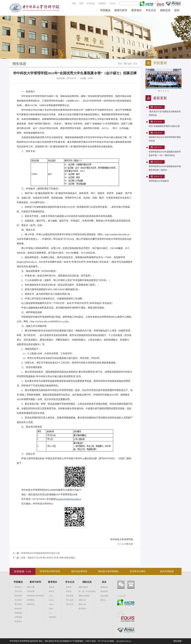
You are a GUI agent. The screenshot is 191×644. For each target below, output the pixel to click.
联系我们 (18, 621)
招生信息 (128, 64)
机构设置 (18, 609)
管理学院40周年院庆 (50, 571)
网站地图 (178, 641)
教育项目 (137, 10)
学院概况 (105, 10)
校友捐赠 (104, 596)
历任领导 (18, 600)
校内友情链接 (167, 571)
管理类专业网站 (138, 571)
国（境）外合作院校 (87, 591)
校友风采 (104, 591)
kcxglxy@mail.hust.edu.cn (69, 499)
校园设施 (18, 613)
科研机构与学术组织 (35, 596)
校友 (177, 10)
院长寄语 (18, 596)
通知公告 (82, 604)
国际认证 (82, 600)
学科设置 (31, 591)
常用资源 (91, 4)
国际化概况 (83, 587)
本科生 (52, 587)
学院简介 (18, 587)
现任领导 (18, 604)
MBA (51, 596)
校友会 (103, 600)
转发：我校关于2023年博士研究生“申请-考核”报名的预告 (48, 558)
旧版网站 (102, 4)
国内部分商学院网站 (108, 571)
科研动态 (31, 604)
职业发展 (70, 596)
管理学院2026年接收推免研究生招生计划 (40, 553)
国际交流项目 (84, 596)
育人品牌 (70, 600)
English (113, 4)
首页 (120, 64)
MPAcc (52, 604)
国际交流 (165, 10)
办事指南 (18, 617)
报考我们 (53, 617)
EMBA (52, 600)
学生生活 (151, 10)
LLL (51, 613)
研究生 (52, 591)
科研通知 (31, 600)
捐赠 (81, 4)
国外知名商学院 (79, 571)
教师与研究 (121, 10)
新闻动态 (104, 587)
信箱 (74, 4)
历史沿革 (18, 591)
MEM (51, 609)
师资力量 (31, 587)
